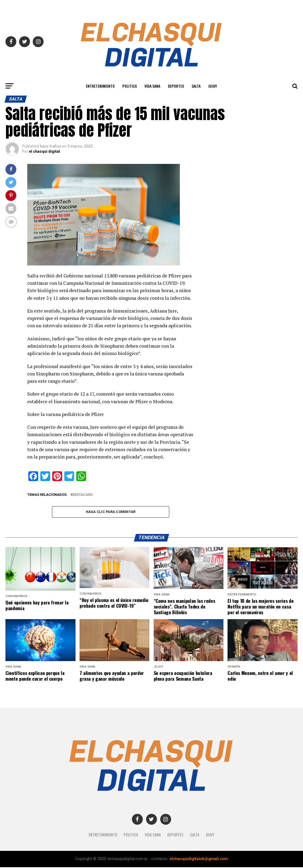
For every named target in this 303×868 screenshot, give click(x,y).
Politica (130, 86)
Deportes (176, 86)
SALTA (196, 86)
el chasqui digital (44, 151)
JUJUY (213, 86)
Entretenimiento (100, 86)
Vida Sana (152, 86)
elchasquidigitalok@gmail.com (199, 860)
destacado (83, 495)
